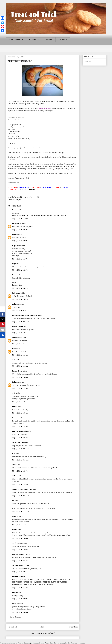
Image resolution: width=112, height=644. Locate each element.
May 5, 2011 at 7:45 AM (20, 402)
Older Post (73, 627)
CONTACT (34, 40)
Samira (15, 530)
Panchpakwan (17, 371)
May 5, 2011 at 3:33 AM (20, 377)
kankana (15, 418)
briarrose (16, 516)
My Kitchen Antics (19, 565)
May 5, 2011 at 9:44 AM (20, 438)
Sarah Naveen (17, 543)
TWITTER (23, 190)
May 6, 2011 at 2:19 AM (20, 525)
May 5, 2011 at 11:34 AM (21, 460)
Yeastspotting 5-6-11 (22, 178)
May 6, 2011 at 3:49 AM (20, 549)
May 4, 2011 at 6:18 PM (20, 259)
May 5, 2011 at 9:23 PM (20, 484)
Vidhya (15, 407)
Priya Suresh (17, 223)
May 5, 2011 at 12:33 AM (21, 333)
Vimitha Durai (17, 337)
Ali (13, 500)
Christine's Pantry (19, 554)
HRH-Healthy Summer (38, 215)
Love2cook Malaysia (19, 431)
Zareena (15, 592)
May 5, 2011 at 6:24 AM (20, 388)
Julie (14, 393)
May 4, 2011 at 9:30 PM (20, 288)
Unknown (16, 234)
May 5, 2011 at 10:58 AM (21, 449)
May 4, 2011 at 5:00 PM (20, 241)
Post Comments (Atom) (47, 633)
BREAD (16, 200)
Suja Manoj (16, 293)
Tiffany (15, 476)
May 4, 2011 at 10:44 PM (21, 310)
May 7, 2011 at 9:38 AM (20, 612)
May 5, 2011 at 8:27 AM (20, 426)
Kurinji (15, 210)
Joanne (15, 465)
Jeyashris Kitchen (19, 442)
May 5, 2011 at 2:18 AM (20, 366)
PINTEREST (34, 190)
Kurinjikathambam (18, 215)
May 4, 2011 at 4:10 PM (20, 218)
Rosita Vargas (17, 577)
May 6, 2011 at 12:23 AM (21, 511)
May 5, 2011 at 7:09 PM (20, 471)
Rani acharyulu (18, 326)
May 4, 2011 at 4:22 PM (20, 230)
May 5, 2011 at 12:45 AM (21, 344)
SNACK (22, 200)
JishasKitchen (17, 360)
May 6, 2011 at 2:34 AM (20, 538)
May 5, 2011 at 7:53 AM (20, 413)
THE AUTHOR (16, 40)
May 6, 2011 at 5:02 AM (20, 572)
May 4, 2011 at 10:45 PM (21, 322)
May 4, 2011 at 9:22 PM (20, 270)
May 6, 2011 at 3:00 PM (20, 599)
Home (43, 627)
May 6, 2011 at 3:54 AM (20, 561)
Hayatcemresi (17, 246)
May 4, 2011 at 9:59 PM (20, 299)
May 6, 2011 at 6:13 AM (20, 588)
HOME (49, 40)
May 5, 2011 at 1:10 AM (20, 355)
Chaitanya (16, 604)
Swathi (15, 349)
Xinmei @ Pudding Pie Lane (22, 489)
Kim (14, 454)
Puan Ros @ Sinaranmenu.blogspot (25, 315)
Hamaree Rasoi (18, 275)
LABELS (63, 40)
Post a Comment (16, 617)
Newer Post (12, 627)
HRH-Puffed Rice (60, 215)
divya (14, 264)
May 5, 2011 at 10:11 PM (21, 496)
